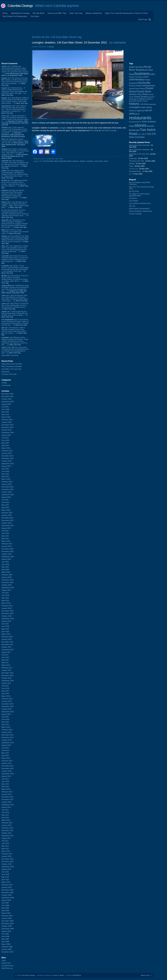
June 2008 (5, 936)
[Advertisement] (84, 28)
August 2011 (6, 838)
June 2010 (5, 874)
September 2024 (8, 433)
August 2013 (6, 776)
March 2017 (6, 665)
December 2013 (7, 766)
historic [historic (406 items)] (134, 104)
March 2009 (6, 913)
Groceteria (133, 198)
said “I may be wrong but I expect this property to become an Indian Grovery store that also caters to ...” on (15, 120)
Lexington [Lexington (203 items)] (135, 107)
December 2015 (7, 704)
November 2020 (7, 551)
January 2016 (7, 701)
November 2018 (7, 613)
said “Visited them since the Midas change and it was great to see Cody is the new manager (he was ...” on (15, 289)
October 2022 (7, 492)
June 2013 (5, 781)
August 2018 (6, 621)
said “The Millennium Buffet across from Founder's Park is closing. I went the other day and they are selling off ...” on (15, 184)
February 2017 (7, 668)
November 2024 (7, 427)
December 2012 (7, 797)
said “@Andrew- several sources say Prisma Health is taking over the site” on (15, 143)
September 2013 (8, 774)
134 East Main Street (51, 161)
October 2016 (7, 678)
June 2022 (5, 502)
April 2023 (5, 476)
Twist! (131, 166)
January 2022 (7, 515)
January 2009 (7, 918)
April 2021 (5, 538)
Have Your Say (76, 13)
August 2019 (6, 590)
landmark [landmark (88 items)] (152, 104)
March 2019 (6, 603)
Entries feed (6, 963)
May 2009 (5, 908)
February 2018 (7, 637)
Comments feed (7, 966)
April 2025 (5, 414)
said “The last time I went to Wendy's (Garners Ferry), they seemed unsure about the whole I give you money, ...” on (14, 331)
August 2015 (6, 714)
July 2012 (5, 810)
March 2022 (6, 510)
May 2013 (5, 784)
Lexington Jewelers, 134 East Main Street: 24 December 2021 (69, 43)
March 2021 (6, 541)
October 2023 (7, 461)
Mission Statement (94, 13)
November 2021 (7, 520)
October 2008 (7, 926)
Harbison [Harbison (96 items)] (142, 99)
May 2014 (5, 753)
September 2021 (8, 526)
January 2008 (7, 949)
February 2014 (7, 761)
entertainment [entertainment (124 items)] (148, 86)
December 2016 (7, 673)
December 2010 (7, 859)
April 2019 (5, 600)
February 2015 (7, 730)
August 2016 (6, 683)
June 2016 (5, 688)
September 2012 (8, 805)
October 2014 (7, 740)
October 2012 (7, 802)
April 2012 (5, 818)
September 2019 (8, 588)
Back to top (145, 975)
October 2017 (7, 647)
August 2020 (6, 559)
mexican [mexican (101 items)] (133, 111)
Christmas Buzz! (135, 171)
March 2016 (6, 696)
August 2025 (6, 404)
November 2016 (7, 675)
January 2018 (7, 639)
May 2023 (5, 474)
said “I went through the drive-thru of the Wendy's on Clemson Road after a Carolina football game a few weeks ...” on (15, 298)
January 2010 (7, 887)
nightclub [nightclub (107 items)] (140, 111)
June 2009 (5, 905)
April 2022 (5, 507)
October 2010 (7, 864)
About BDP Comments (10, 355)
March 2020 (6, 572)
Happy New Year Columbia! (12, 364)
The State (94, 131)
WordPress (77, 975)
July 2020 (5, 562)
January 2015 (7, 732)
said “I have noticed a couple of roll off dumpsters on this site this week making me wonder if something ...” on (14, 132)
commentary (6, 385)
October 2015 (7, 709)
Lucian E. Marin (58, 975)
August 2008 (6, 931)
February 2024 (7, 451)
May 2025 (5, 412)
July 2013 (5, 779)
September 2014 (8, 743)
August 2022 (6, 497)
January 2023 (7, 484)
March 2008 (6, 944)
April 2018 (5, 631)
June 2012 (5, 812)
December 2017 (7, 642)
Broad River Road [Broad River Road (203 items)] (140, 68)
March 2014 (6, 758)
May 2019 (5, 598)
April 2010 (5, 880)
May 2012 (5, 815)
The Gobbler (134, 201)
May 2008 (5, 939)
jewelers (76, 161)
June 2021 (5, 533)
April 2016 (5, 694)
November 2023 (7, 458)
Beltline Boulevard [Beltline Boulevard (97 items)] (136, 67)
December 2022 (7, 487)
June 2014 (5, 750)
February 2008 (7, 947)
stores (106, 161)
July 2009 (5, 903)
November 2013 (7, 768)
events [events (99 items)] (132, 89)
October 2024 (7, 430)
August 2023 (6, 466)
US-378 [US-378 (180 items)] (151, 134)
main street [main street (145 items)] (146, 107)
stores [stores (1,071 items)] (141, 125)
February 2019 (7, 606)
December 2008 (7, 921)
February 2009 (7, 916)
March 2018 (6, 634)
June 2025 (5, 409)
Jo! (130, 174)
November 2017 (7, 644)
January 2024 (7, 453)
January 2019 (7, 608)
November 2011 (7, 830)
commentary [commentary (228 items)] (136, 79)
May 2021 (5, 536)
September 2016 (8, 681)
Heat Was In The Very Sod (11, 369)
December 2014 (7, 735)
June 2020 (5, 564)
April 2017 (5, 663)
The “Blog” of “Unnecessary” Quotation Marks (140, 195)
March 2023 (6, 479)
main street (98, 161)
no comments (118, 43)
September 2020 (8, 557)
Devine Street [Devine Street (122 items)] (135, 86)
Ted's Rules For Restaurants (15, 16)
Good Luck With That (57, 13)
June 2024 (5, 440)
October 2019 (7, 585)
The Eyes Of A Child (9, 374)
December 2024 (7, 425)
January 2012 (7, 825)
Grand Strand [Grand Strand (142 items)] (141, 97)
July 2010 (5, 872)
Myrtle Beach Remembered (139, 209)
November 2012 (7, 799)
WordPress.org (7, 968)
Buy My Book (39, 13)
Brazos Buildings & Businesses (141, 211)
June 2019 (5, 595)
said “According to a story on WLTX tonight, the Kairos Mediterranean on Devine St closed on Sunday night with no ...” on (15, 279)
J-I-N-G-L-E (133, 169)
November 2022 (7, 489)
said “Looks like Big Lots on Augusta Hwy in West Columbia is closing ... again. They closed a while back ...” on (15, 205)
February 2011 (7, 854)
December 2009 (7, 890)
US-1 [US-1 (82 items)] (139, 134)
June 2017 (5, 657)
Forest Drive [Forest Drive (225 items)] (144, 91)
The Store (35, 16)
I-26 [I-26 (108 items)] (142, 104)
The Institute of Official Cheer (140, 203)
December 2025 (7, 394)
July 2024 (5, 438)
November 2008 (7, 923)
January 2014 (7, 763)
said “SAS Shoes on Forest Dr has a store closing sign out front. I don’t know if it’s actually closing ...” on (15, 306)
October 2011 (7, 833)
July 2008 (5, 934)
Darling (132, 164)
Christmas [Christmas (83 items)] (139, 77)
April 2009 (5, 911)
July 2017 (5, 655)
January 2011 (7, 856)
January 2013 (7, 794)
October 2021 (7, 523)
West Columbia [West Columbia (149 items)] (137, 137)
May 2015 (5, 722)
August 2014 (6, 745)
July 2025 (5, 407)
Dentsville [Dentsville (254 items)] (144, 83)
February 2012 (7, 823)
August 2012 (6, 807)
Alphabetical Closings (20, 13)
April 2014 (5, 756)
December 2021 (7, 518)
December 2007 (7, 952)
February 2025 (7, 420)
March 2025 (6, 417)
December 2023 (7, 456)
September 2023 (8, 464)
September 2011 (8, 836)
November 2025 (7, 396)
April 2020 (5, 569)
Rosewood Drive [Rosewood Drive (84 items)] (135, 122)
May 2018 (5, 629)
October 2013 (7, 771)
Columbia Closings (20, 6)
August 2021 (6, 528)
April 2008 (5, 942)
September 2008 (8, 929)
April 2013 (5, 787)
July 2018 (5, 624)
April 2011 (5, 849)
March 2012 (6, 820)
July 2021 (5, 531)
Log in (4, 960)
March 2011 (6, 851)
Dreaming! (5, 372)
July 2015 (5, 717)
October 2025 (7, 399)
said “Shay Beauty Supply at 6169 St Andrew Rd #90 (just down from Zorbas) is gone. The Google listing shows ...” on (15, 100)
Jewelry (82, 161)
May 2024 (5, 443)
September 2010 (8, 867)
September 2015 (8, 712)
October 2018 (7, 616)
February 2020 (7, 575)
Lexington (63, 128)
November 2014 (7, 737)
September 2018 (8, 619)
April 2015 (5, 725)
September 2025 (8, 402)
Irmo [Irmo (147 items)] (146, 104)
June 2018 (5, 626)
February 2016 (7, 699)
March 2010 (6, 882)
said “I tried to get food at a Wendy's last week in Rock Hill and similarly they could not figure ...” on (15, 314)
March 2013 (6, 789)
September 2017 (8, 650)
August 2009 (6, 900)
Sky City (132, 206)
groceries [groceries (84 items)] (151, 97)
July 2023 (5, 469)
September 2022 (8, 495)
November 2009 (7, 892)
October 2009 (7, 895)
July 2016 (5, 686)
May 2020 (5, 567)
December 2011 (7, 828)
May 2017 (5, 660)
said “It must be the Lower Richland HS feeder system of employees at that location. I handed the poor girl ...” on (15, 322)
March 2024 (6, 448)
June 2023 (5, 471)
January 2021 (7, 546)
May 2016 (5, 691)
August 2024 (6, 435)
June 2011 (5, 843)
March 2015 (6, 727)
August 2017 (6, 652)
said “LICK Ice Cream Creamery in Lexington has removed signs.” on (15, 232)
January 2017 (7, 670)
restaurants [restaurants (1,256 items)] (140, 118)
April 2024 (5, 445)
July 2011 (5, 841)
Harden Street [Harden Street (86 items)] (142, 101)
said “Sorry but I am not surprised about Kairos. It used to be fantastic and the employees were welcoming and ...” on (15, 259)
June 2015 (5, 719)
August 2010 (6, 869)
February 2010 (7, 885)
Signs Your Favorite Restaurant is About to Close (126, 13)
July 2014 (5, 748)
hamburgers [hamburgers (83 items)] (134, 99)
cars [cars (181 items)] (153, 74)
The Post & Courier (109, 131)
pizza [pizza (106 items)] (137, 114)
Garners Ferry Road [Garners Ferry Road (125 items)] (138, 94)
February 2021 (7, 544)
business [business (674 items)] (142, 74)
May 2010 (5, 877)
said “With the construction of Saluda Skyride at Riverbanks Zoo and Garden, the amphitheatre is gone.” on (15, 350)
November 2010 (7, 861)
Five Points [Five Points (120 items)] (140, 89)
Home (5, 13)
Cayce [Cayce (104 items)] (132, 77)
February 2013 (7, 792)
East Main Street (66, 161)
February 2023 (7, 482)
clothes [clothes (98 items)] (146, 77)
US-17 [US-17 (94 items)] (144, 134)
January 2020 (7, 577)
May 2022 (5, 505)
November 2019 (7, 582)
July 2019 (5, 593)
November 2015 (7, 706)
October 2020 (7, 554)
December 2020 (7, 549)
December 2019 (7, 580)
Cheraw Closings (135, 214)
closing (4, 383)
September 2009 (8, 898)
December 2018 (7, 611)
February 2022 (7, 513)
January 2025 (7, 422)
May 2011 (5, 846)
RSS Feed (143, 20)
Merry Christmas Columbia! (12, 366)
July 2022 (5, 500)
